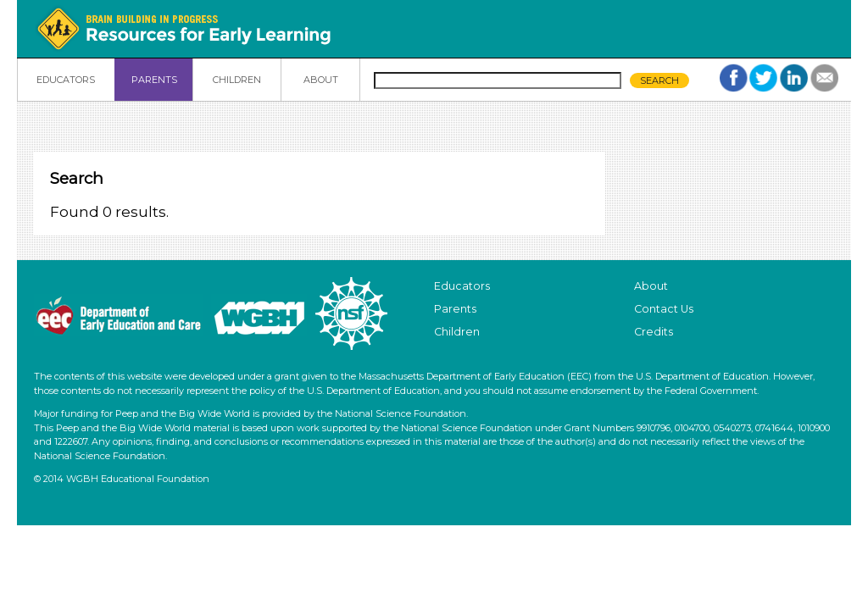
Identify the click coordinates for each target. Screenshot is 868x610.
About (651, 286)
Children (457, 332)
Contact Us (664, 309)
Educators (462, 286)
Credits (654, 332)
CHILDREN (237, 80)
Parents (455, 309)
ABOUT (321, 80)
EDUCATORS (66, 80)
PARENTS (154, 80)
